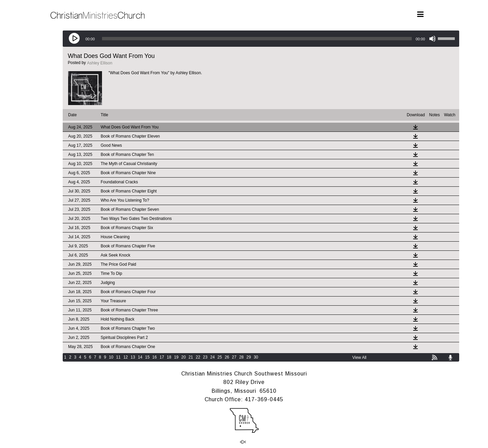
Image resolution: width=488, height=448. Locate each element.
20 (184, 357)
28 (241, 357)
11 (118, 357)
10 (111, 357)
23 (205, 357)
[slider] (257, 39)
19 (176, 357)
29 (249, 357)
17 (162, 357)
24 (212, 357)
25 (220, 357)
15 (147, 357)
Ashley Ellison (100, 63)
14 (140, 357)
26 (227, 357)
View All (359, 358)
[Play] (75, 39)
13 (133, 357)
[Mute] (432, 39)
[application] (261, 39)
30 (256, 357)
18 (169, 357)
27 (234, 357)
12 (126, 357)
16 (154, 357)
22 (198, 357)
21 (191, 357)
